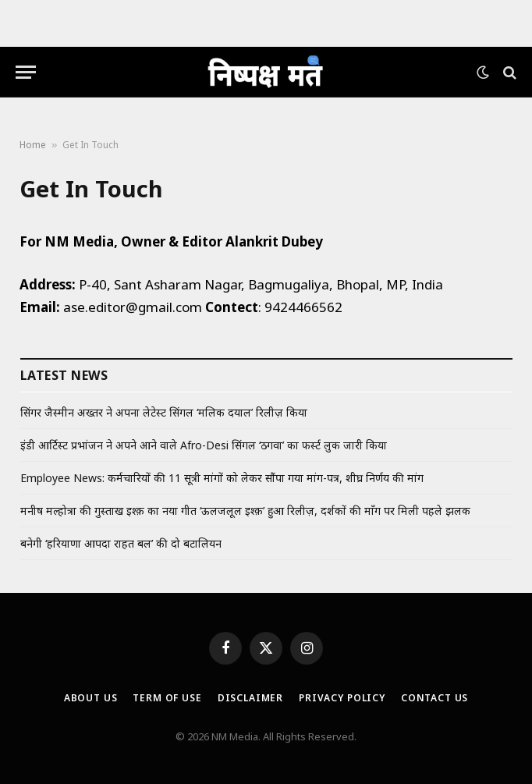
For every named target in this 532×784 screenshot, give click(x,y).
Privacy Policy (342, 698)
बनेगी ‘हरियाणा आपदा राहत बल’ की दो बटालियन (121, 543)
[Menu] (26, 72)
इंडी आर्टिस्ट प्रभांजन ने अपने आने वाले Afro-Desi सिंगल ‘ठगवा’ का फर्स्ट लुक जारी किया (204, 445)
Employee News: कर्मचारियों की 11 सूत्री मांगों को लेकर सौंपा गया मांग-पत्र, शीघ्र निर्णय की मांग (222, 478)
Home (33, 145)
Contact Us (434, 698)
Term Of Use (167, 698)
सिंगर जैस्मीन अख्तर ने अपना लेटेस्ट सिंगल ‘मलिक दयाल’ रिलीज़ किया (164, 412)
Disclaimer (250, 698)
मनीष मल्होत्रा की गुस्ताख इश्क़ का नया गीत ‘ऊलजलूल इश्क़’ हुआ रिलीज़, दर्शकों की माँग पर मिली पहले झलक (245, 511)
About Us (91, 698)
